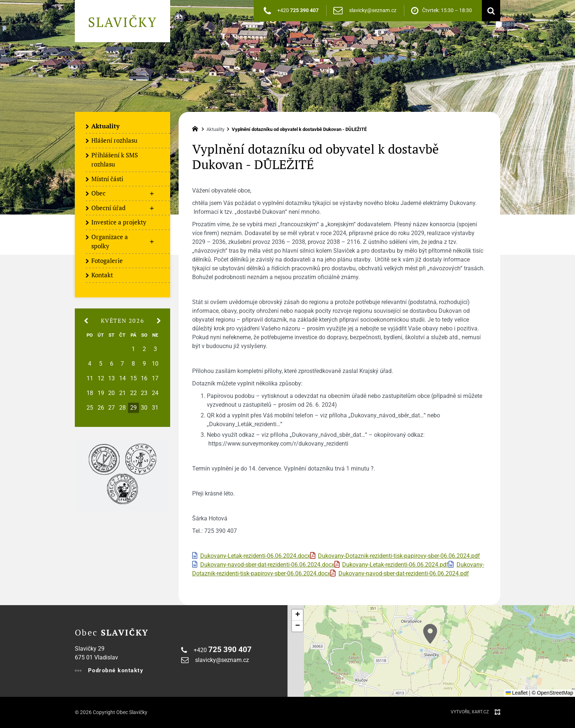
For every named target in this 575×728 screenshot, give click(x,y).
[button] (430, 634)
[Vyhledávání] (489, 11)
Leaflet (517, 693)
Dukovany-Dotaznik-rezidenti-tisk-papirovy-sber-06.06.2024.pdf (399, 556)
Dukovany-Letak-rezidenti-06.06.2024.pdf (395, 565)
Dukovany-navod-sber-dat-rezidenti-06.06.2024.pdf (404, 574)
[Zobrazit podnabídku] (152, 194)
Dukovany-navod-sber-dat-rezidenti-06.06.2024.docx (267, 565)
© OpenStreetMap (552, 693)
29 (133, 408)
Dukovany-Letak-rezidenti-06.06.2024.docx (255, 556)
